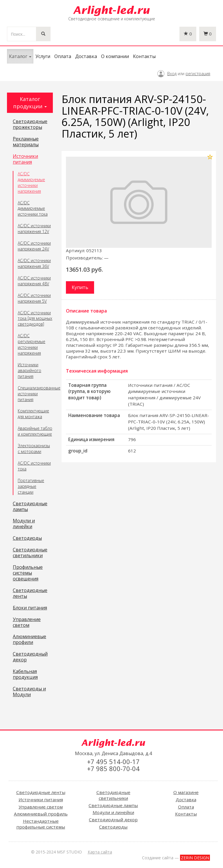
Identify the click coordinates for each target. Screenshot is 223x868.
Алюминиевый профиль (41, 814)
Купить (80, 287)
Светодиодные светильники (30, 553)
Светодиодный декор (30, 657)
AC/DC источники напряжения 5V (34, 298)
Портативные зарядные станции (31, 486)
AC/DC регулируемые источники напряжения (32, 344)
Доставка (86, 56)
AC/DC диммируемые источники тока (33, 209)
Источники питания (25, 159)
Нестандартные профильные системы (41, 824)
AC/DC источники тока (34, 466)
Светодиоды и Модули (29, 692)
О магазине (186, 792)
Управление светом (27, 622)
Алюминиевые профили (29, 640)
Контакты (144, 56)
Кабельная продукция (25, 674)
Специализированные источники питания (35, 394)
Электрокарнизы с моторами (34, 449)
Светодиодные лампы (30, 507)
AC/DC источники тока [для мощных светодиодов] (35, 318)
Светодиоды (27, 538)
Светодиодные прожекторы (30, 124)
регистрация (198, 74)
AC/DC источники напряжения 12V (34, 229)
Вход (172, 74)
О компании (115, 56)
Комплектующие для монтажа (33, 414)
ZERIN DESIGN (195, 858)
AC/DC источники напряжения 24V (34, 246)
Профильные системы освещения (28, 573)
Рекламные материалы (26, 142)
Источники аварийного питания (29, 370)
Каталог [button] (20, 56)
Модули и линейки (24, 524)
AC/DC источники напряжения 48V (34, 281)
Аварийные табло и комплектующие (35, 431)
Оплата (63, 56)
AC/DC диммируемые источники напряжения (31, 182)
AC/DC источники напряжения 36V (34, 263)
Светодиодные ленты (30, 593)
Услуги (43, 56)
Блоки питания (30, 608)
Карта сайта (100, 852)
